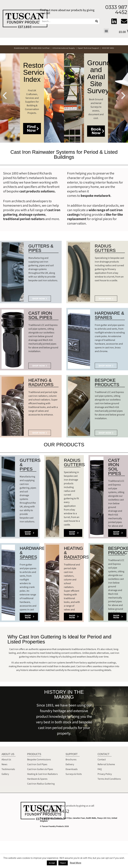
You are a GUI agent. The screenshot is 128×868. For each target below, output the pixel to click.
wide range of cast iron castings (95, 212)
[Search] (97, 21)
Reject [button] (63, 863)
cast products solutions (37, 191)
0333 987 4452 (55, 811)
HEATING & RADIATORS (41, 382)
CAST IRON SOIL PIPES (40, 315)
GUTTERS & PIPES (41, 248)
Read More (76, 863)
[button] (106, 31)
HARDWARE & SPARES (110, 315)
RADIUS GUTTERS (105, 248)
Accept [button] (52, 863)
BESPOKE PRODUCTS (107, 382)
